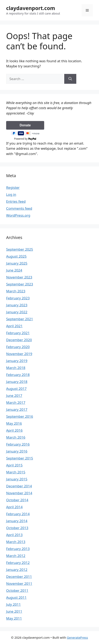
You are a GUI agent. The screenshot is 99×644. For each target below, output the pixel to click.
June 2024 (14, 270)
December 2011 (19, 577)
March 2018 (16, 368)
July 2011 (13, 604)
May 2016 (14, 423)
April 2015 (14, 465)
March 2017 (16, 402)
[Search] (70, 79)
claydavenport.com (31, 8)
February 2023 (18, 298)
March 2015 (16, 472)
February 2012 (18, 563)
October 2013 (17, 528)
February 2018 (18, 375)
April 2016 (14, 430)
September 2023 (20, 284)
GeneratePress (77, 637)
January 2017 (17, 409)
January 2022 (17, 312)
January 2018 (17, 382)
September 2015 (20, 458)
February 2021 (18, 333)
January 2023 (17, 305)
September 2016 (20, 416)
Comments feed (19, 208)
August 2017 (16, 389)
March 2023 (16, 291)
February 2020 (18, 347)
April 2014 (14, 507)
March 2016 (16, 437)
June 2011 (14, 611)
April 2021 (14, 326)
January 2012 (17, 570)
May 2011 (14, 618)
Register (13, 187)
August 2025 (16, 256)
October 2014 (17, 500)
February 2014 (18, 514)
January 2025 (17, 263)
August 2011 (16, 597)
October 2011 (17, 590)
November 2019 (19, 354)
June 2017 (14, 396)
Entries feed (16, 201)
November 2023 (19, 277)
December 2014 (19, 486)
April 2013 (14, 535)
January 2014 (17, 521)
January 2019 (17, 361)
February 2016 (18, 444)
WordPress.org (18, 215)
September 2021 (20, 319)
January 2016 (17, 451)
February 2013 (18, 549)
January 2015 (17, 479)
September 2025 (20, 249)
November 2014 (19, 493)
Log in (11, 194)
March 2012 (16, 556)
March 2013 (16, 542)
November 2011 (19, 583)
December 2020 (19, 340)
